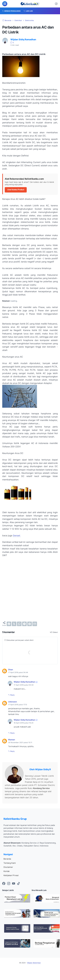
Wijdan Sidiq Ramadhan (24, 682)
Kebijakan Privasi (11, 875)
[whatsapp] (19, 624)
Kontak (7, 871)
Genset (17, 536)
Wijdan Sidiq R (43, 769)
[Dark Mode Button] (56, 4)
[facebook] (9, 624)
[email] (35, 624)
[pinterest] (30, 624)
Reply (12, 695)
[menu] (5, 4)
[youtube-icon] (14, 884)
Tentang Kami (10, 863)
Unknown (13, 702)
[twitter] (14, 624)
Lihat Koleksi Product (16, 190)
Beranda (7, 859)
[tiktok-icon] (18, 884)
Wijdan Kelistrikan (34, 963)
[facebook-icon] (4, 884)
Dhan (11, 670)
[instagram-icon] (9, 884)
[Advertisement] (29, 589)
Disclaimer (8, 867)
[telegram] (24, 624)
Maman (12, 740)
